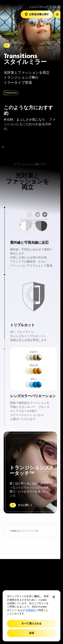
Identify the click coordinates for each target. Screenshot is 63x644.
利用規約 (30, 610)
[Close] (54, 597)
